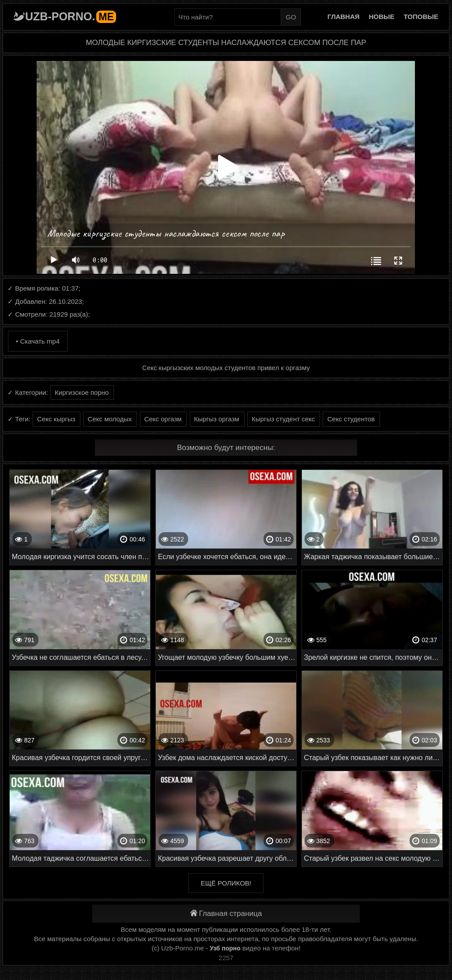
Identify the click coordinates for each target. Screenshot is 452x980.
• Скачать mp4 (38, 341)
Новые (382, 17)
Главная (344, 17)
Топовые (421, 17)
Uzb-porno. (71, 16)
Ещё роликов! (226, 883)
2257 (226, 958)
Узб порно (225, 948)
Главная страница (226, 914)
